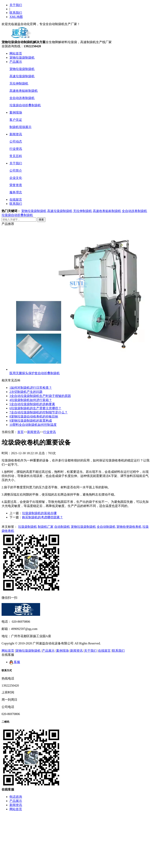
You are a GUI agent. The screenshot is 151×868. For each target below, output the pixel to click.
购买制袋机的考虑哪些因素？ (42, 517)
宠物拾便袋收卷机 (129, 527)
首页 (20, 432)
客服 (15, 662)
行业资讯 (16, 149)
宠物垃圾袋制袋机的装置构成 (31, 421)
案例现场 (16, 112)
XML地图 (16, 17)
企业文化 (16, 178)
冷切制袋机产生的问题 (26, 392)
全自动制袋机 (106, 527)
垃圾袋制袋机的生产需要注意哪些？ (35, 408)
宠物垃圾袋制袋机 (22, 58)
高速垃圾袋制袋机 (22, 76)
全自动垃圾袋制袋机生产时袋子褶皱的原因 (40, 396)
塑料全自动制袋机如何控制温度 (33, 425)
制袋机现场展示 (20, 127)
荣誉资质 (16, 185)
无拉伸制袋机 (19, 83)
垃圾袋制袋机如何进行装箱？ (31, 400)
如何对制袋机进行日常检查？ (31, 388)
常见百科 (16, 156)
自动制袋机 (62, 527)
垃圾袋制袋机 (28, 527)
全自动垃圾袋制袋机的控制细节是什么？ (39, 412)
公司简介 (16, 171)
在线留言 (16, 200)
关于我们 (16, 5)
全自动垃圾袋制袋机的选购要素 (32, 404)
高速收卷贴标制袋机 (24, 91)
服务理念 (16, 192)
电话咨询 (16, 797)
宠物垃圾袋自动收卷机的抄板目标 (34, 416)
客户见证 (16, 120)
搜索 (41, 220)
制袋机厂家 (46, 527)
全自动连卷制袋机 (22, 98)
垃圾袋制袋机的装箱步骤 (39, 513)
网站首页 (16, 53)
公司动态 (16, 141)
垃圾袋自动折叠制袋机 (25, 105)
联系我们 (16, 13)
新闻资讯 (16, 134)
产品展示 (16, 62)
